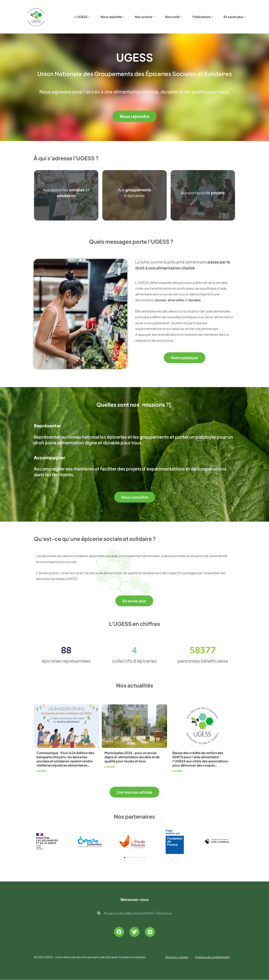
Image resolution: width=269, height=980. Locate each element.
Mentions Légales (177, 957)
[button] (89, 17)
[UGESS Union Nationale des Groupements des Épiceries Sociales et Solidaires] (36, 17)
